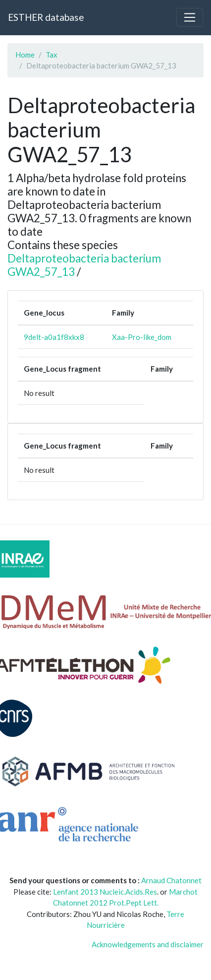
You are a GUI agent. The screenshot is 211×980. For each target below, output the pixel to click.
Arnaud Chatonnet (171, 880)
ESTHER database (46, 17)
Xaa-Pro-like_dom (142, 337)
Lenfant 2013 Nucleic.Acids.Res (105, 892)
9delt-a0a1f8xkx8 (54, 337)
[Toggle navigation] (190, 17)
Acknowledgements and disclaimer (148, 944)
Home (25, 55)
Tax (52, 55)
